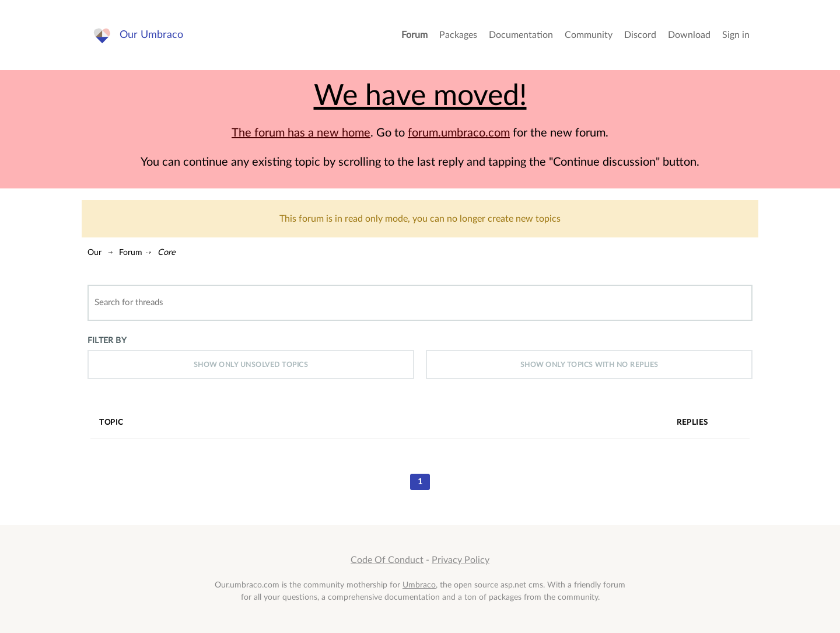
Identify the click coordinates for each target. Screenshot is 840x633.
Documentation (521, 35)
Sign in (736, 35)
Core (167, 252)
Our (94, 252)
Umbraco (419, 585)
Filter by (107, 340)
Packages (458, 35)
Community (589, 35)
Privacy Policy (461, 560)
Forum (414, 35)
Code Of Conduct (387, 560)
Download (689, 35)
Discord (640, 35)
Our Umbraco (151, 35)
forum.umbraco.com (459, 133)
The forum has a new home (301, 133)
